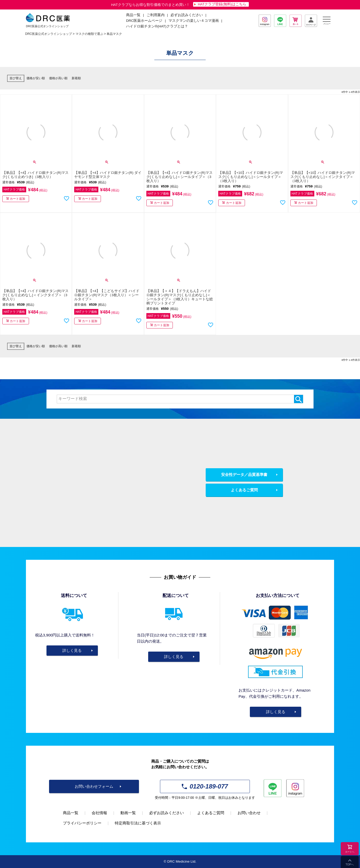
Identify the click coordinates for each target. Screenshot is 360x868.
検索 (299, 399)
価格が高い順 (58, 78)
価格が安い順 (36, 78)
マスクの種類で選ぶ (89, 34)
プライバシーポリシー (82, 823)
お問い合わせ (249, 813)
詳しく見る (72, 650)
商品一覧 (71, 813)
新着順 (76, 78)
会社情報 (99, 813)
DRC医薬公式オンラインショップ (49, 34)
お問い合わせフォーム (94, 786)
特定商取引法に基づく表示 (138, 823)
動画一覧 (128, 813)
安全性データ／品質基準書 (244, 475)
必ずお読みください (187, 15)
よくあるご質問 (244, 490)
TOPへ (350, 864)
